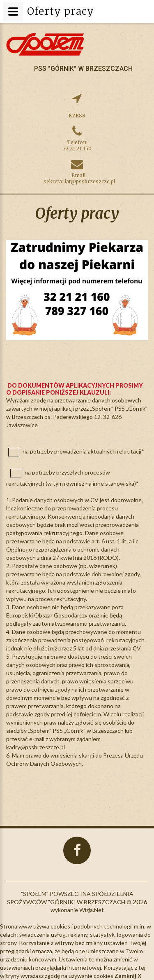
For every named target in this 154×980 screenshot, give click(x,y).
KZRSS (77, 116)
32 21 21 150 (77, 149)
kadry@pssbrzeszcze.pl (36, 747)
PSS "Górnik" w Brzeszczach (83, 69)
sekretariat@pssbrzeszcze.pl (79, 181)
